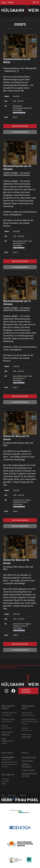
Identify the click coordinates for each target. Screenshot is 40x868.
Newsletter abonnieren (26, 691)
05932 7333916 (26, 737)
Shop (4, 2)
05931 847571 (6, 735)
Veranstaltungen (27, 761)
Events (11, 2)
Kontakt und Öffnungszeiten (27, 765)
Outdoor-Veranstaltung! (19, 113)
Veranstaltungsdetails (20, 132)
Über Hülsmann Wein (29, 757)
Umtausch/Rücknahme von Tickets (29, 775)
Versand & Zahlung (28, 770)
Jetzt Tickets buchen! (20, 126)
